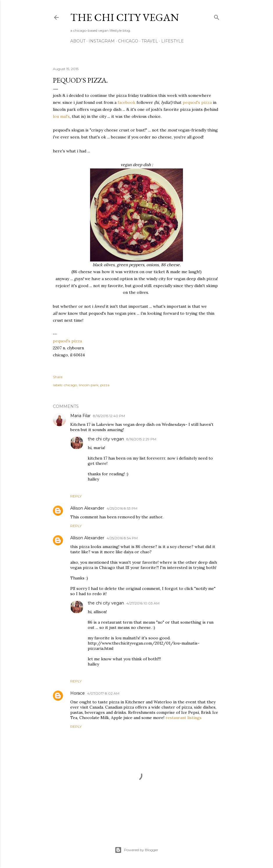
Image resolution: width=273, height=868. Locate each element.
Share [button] (58, 377)
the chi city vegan (125, 17)
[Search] (217, 16)
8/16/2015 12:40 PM (109, 416)
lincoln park (89, 385)
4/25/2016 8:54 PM (122, 538)
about (78, 41)
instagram (102, 41)
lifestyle (173, 41)
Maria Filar (80, 416)
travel (150, 41)
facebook (126, 102)
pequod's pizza (197, 102)
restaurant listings (184, 718)
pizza (105, 385)
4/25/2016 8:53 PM (122, 508)
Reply (76, 496)
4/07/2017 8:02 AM (103, 693)
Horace (78, 693)
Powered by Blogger (136, 850)
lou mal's (61, 116)
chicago (128, 41)
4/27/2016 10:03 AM (143, 603)
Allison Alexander (87, 508)
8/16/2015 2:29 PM (141, 439)
